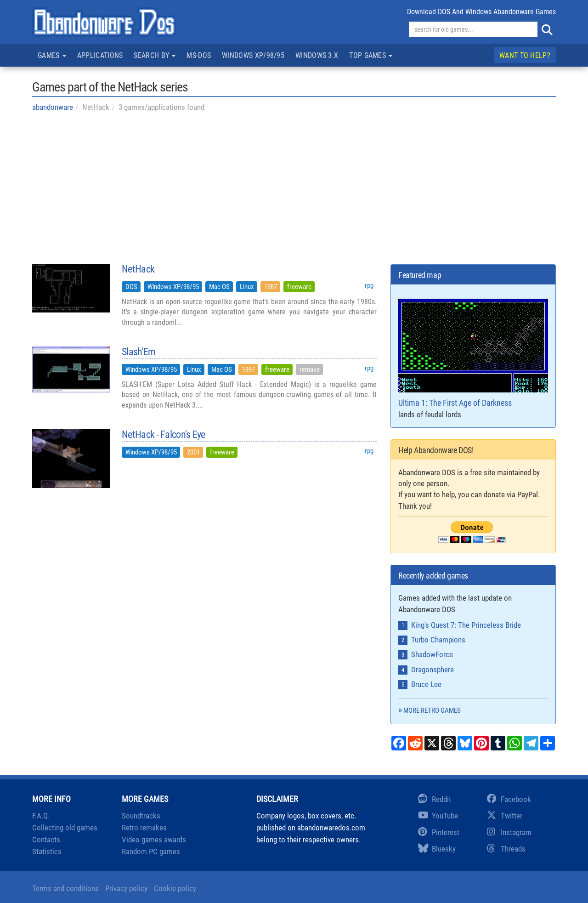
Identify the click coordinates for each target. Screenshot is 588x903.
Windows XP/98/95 (253, 55)
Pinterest (439, 832)
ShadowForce (432, 654)
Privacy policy (126, 888)
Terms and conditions (65, 888)
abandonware (53, 107)
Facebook (509, 799)
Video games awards (154, 840)
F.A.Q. (41, 816)
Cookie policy (175, 888)
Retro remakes (144, 828)
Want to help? (525, 55)
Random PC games (151, 852)
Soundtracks (141, 816)
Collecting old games (65, 828)
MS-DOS (199, 55)
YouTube (438, 816)
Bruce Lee (426, 684)
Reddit (435, 799)
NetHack (138, 269)
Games (52, 55)
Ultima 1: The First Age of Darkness (473, 353)
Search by (155, 55)
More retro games (432, 710)
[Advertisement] (294, 188)
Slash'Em (139, 352)
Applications (100, 55)
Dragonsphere (433, 670)
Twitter (505, 816)
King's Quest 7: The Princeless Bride (466, 625)
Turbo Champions (438, 640)
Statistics (47, 852)
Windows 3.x (317, 55)
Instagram (509, 832)
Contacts (46, 840)
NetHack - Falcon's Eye (164, 435)
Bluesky (437, 849)
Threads (506, 849)
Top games (371, 55)
